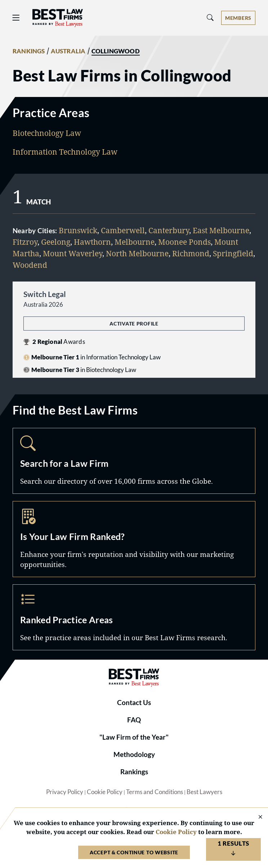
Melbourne (135, 242)
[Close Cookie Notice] (256, 817)
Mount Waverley (73, 253)
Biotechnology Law (47, 133)
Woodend (30, 265)
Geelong (56, 242)
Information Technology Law (65, 152)
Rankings (134, 772)
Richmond (191, 253)
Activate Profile (134, 324)
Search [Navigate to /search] (134, 461)
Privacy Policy (65, 792)
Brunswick (78, 230)
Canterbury (169, 230)
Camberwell (123, 230)
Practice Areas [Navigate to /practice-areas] (134, 617)
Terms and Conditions (155, 792)
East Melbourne (221, 230)
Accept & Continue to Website (134, 852)
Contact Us (134, 703)
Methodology (134, 754)
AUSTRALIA (68, 51)
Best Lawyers (204, 792)
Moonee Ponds (184, 242)
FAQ (134, 720)
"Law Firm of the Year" (134, 737)
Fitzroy (25, 242)
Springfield (233, 253)
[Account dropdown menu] (238, 18)
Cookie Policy (105, 792)
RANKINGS (29, 51)
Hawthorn (92, 242)
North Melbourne (137, 253)
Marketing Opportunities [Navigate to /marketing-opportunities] (134, 539)
